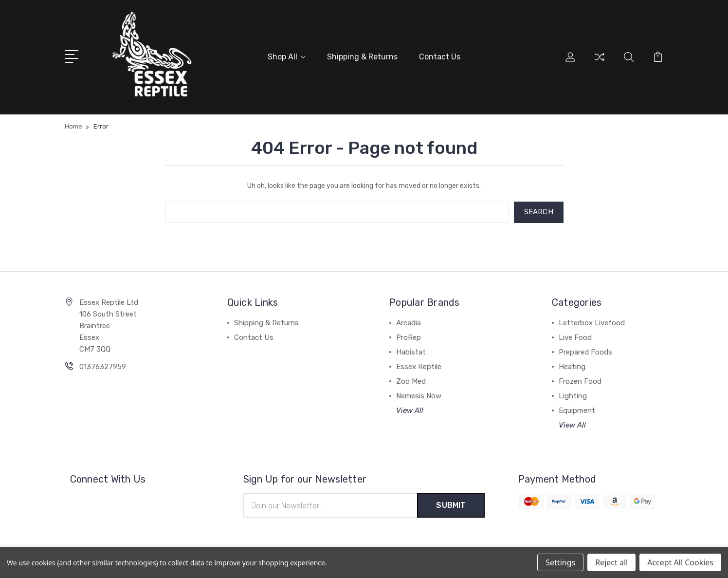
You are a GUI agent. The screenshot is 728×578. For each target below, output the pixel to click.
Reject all (611, 562)
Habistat (411, 352)
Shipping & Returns (362, 57)
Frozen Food (580, 381)
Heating (572, 367)
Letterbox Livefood (592, 323)
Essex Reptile (419, 367)
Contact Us (440, 57)
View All (410, 410)
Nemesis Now (419, 396)
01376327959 (103, 367)
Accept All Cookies (680, 562)
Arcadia (409, 323)
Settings (560, 562)
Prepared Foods (585, 352)
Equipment (577, 410)
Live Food (575, 337)
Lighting (573, 396)
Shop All (287, 57)
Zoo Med (411, 381)
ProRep (409, 337)
